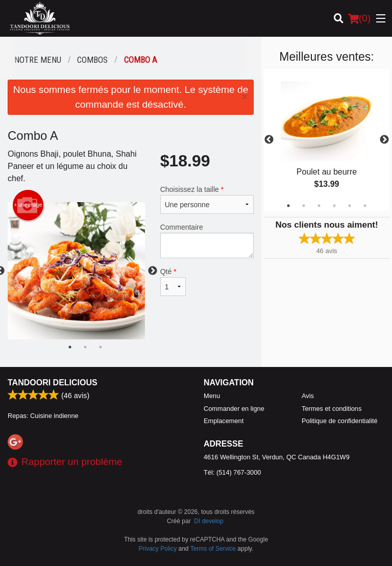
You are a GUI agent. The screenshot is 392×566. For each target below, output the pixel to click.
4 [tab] (334, 206)
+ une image (28, 205)
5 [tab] (350, 206)
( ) (359, 18)
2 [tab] (304, 206)
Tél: (232, 472)
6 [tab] (365, 206)
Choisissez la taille (207, 200)
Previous (269, 140)
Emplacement (224, 421)
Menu (212, 396)
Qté (173, 282)
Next (384, 140)
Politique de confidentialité (340, 421)
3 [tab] (319, 206)
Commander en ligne (234, 409)
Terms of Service (213, 549)
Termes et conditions (332, 409)
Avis (308, 396)
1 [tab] (288, 206)
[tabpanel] (327, 140)
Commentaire (207, 241)
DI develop (209, 521)
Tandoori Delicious (53, 383)
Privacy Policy (158, 549)
